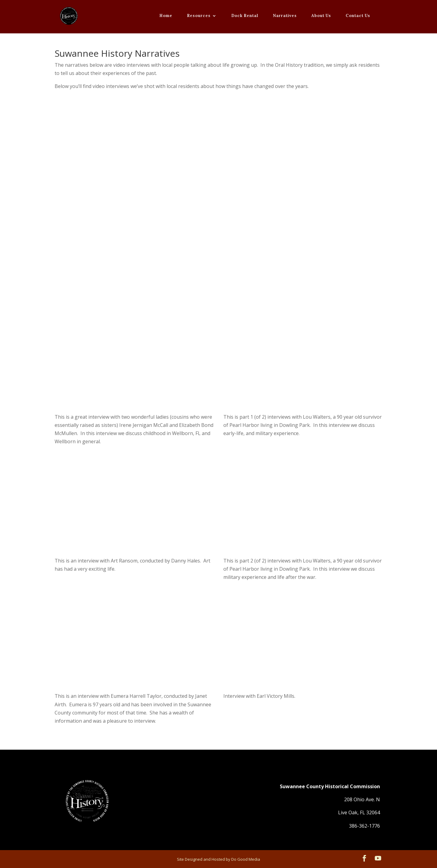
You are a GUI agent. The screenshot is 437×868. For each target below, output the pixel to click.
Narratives (285, 16)
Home (166, 16)
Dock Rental (245, 16)
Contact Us (358, 16)
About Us (321, 16)
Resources (199, 16)
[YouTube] (378, 859)
